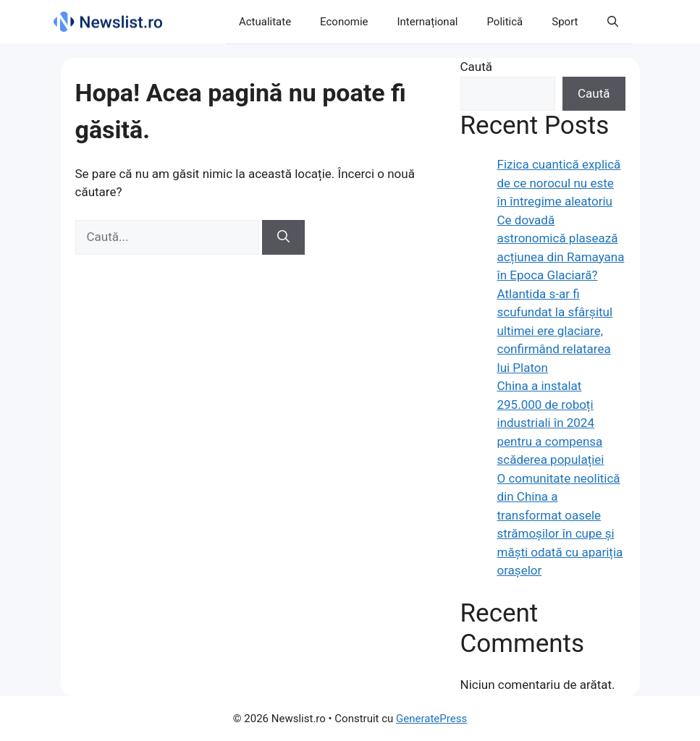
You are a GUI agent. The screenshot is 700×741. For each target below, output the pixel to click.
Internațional (428, 22)
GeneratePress (431, 719)
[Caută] (283, 237)
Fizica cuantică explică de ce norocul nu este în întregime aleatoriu (559, 183)
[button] (613, 22)
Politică (505, 22)
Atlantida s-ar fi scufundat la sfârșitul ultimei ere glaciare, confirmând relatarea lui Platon (555, 331)
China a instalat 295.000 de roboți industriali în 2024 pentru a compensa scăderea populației (551, 423)
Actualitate (265, 22)
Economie (344, 22)
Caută (477, 67)
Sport (565, 22)
